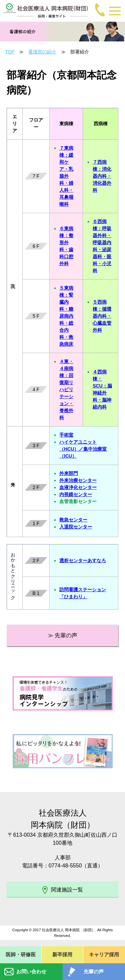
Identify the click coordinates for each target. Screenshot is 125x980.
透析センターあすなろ (83, 560)
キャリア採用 (104, 954)
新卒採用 (62, 954)
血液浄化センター (78, 487)
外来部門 (69, 473)
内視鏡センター (76, 494)
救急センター (73, 520)
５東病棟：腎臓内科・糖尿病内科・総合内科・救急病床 (66, 316)
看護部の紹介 (42, 52)
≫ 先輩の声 (63, 635)
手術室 (66, 435)
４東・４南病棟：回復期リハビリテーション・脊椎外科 (66, 389)
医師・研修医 (21, 954)
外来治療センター (78, 480)
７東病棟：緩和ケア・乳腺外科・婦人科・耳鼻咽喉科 (66, 176)
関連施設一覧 (63, 890)
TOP (10, 52)
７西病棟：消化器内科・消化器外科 (102, 176)
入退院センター (76, 527)
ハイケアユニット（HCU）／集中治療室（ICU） (83, 449)
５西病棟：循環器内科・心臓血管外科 (102, 316)
